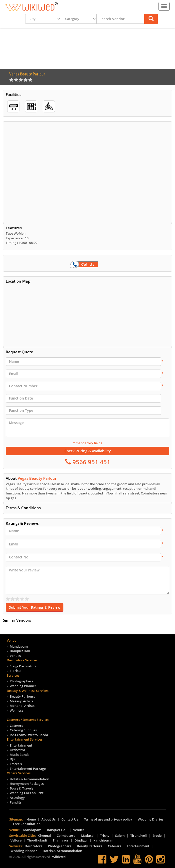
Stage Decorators (23, 666)
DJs (12, 759)
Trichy (105, 836)
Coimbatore (66, 836)
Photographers (21, 681)
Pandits (16, 802)
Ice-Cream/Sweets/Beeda (29, 735)
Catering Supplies (23, 730)
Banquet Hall (20, 651)
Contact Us (70, 819)
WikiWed (59, 857)
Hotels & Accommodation (29, 779)
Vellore (16, 840)
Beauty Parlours (22, 696)
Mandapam (19, 646)
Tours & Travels (21, 788)
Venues (15, 656)
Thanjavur (61, 840)
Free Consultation (27, 824)
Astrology (17, 798)
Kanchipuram (104, 840)
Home (31, 819)
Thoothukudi (37, 840)
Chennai (45, 836)
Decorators (33, 846)
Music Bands (19, 755)
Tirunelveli (139, 836)
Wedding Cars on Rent (27, 793)
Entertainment (21, 745)
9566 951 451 (91, 462)
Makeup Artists (21, 701)
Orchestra (17, 750)
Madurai (88, 836)
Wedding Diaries (151, 819)
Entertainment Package (28, 769)
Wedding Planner (23, 686)
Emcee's (16, 764)
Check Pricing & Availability (88, 451)
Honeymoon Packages (27, 784)
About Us (49, 819)
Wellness (16, 710)
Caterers (16, 726)
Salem (120, 836)
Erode (157, 836)
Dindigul (81, 840)
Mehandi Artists (22, 706)
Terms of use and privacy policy (108, 819)
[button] (151, 19)
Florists (15, 671)
